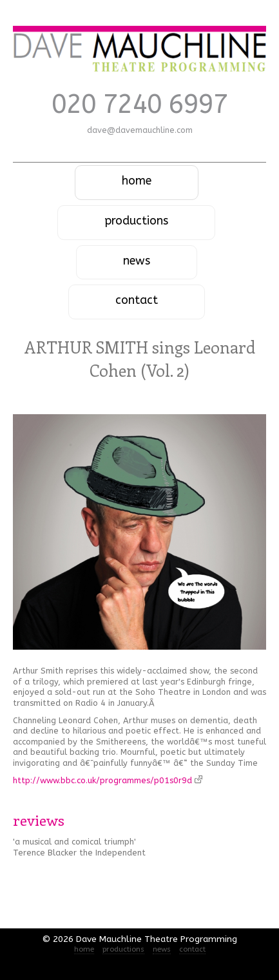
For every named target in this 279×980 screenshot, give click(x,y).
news (137, 261)
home (137, 181)
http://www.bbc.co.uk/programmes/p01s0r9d (108, 780)
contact (137, 300)
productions (136, 221)
